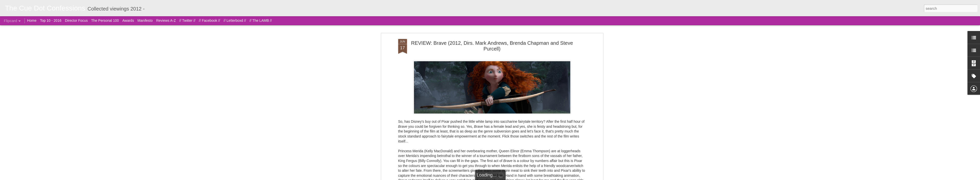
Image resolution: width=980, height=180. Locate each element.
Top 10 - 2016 (51, 20)
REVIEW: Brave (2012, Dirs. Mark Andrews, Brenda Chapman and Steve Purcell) (492, 46)
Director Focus (76, 20)
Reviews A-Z (166, 20)
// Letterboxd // (235, 20)
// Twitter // (187, 20)
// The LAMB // (261, 20)
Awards (128, 20)
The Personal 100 (105, 20)
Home (32, 20)
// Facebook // (209, 20)
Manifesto (145, 20)
